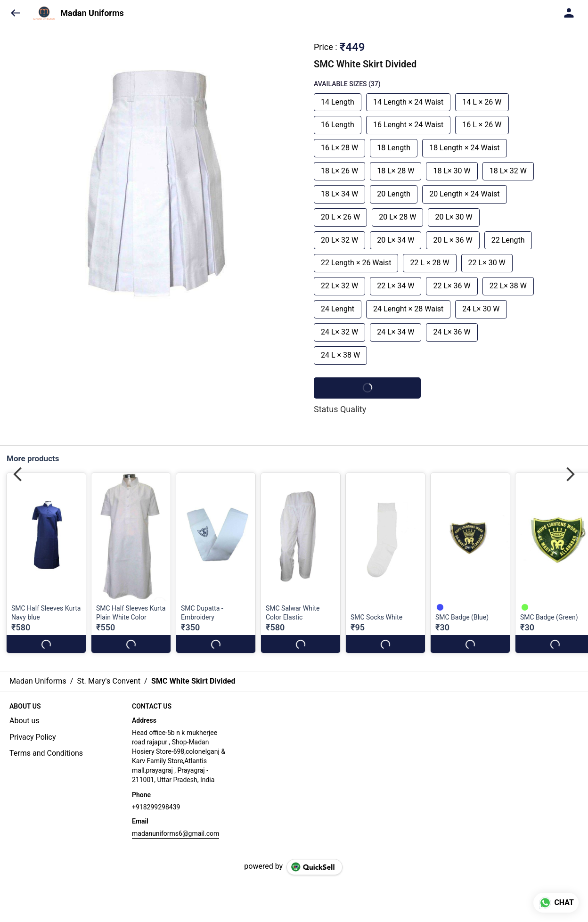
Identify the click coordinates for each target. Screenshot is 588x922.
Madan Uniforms (92, 13)
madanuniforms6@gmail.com (176, 833)
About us (24, 721)
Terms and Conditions (46, 753)
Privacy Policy (33, 737)
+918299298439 (156, 807)
